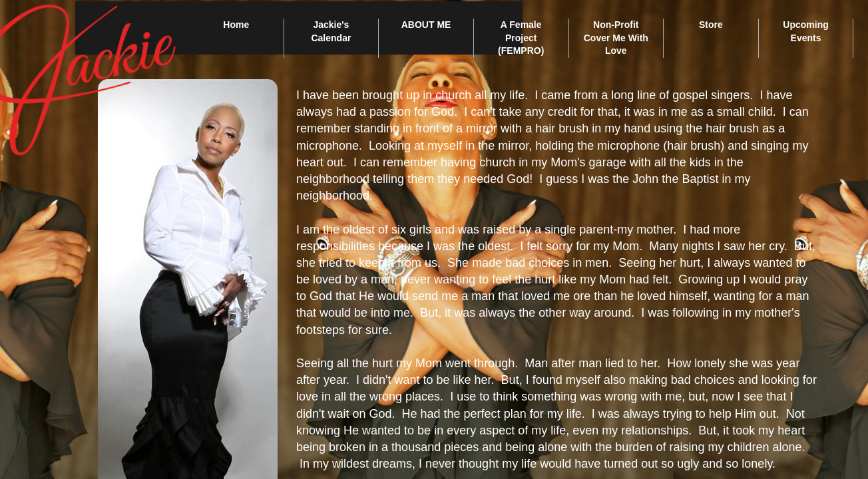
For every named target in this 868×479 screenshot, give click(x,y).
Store (711, 25)
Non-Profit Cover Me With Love (616, 38)
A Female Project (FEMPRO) (521, 38)
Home (236, 25)
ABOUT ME (426, 25)
